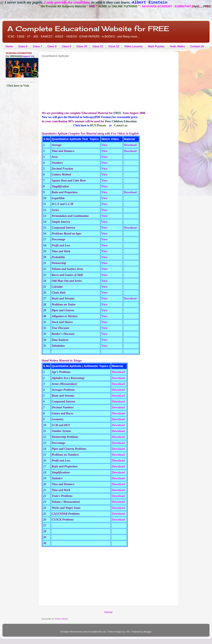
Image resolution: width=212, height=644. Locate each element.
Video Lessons (133, 46)
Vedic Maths (177, 46)
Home (9, 46)
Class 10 (82, 46)
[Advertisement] (83, 87)
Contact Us (197, 46)
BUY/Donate (98, 125)
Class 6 (23, 46)
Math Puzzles (156, 46)
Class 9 (67, 46)
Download (130, 145)
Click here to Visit (18, 86)
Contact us (121, 125)
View (105, 145)
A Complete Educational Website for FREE (88, 29)
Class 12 (114, 46)
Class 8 (52, 46)
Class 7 (38, 46)
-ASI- (128, 632)
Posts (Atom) (61, 619)
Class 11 (98, 46)
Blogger (148, 632)
